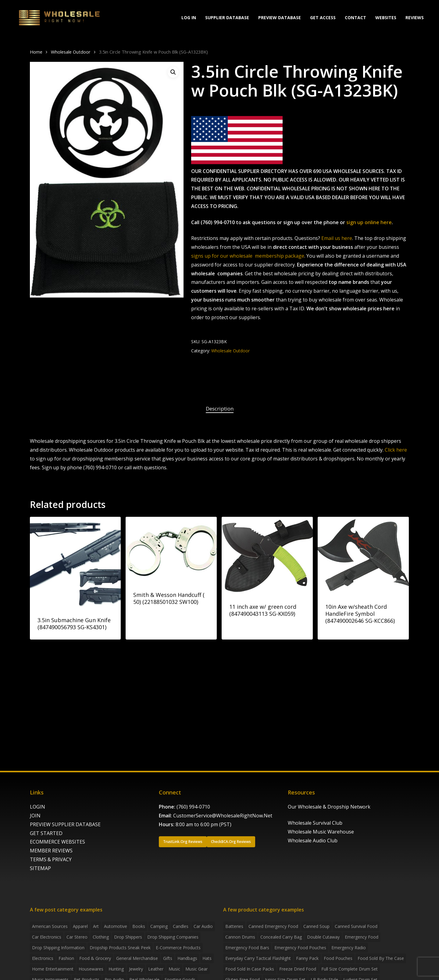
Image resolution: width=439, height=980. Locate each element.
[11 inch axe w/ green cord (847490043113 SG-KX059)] (267, 556)
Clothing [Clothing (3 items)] (101, 937)
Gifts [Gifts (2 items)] (168, 958)
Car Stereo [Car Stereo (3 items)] (77, 937)
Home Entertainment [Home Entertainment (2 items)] (53, 969)
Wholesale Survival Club (315, 823)
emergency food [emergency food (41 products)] (362, 937)
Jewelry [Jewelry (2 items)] (136, 969)
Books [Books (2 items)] (139, 926)
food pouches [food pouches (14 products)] (338, 958)
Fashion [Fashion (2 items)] (66, 958)
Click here (396, 450)
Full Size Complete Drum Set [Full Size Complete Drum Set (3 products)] (350, 969)
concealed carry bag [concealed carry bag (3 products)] (281, 937)
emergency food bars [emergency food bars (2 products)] (247, 948)
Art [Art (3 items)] (96, 926)
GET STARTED (46, 833)
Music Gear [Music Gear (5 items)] (196, 969)
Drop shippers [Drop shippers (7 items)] (128, 937)
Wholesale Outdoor (71, 52)
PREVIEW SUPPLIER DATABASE (65, 824)
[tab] (220, 409)
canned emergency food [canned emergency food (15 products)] (273, 926)
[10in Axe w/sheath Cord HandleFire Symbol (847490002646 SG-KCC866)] (363, 556)
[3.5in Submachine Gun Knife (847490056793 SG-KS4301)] (75, 562)
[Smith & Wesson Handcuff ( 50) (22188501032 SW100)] (171, 550)
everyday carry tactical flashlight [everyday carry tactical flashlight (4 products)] (258, 958)
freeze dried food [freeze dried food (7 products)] (298, 969)
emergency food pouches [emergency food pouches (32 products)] (300, 948)
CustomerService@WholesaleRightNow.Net (223, 816)
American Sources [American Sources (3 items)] (50, 926)
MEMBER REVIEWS (51, 851)
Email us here (337, 238)
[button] (173, 72)
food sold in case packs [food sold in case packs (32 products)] (250, 969)
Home (36, 52)
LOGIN (37, 807)
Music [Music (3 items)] (174, 969)
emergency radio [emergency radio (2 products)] (349, 948)
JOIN (35, 816)
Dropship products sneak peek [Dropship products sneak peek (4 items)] (120, 948)
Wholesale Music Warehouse (321, 832)
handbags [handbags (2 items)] (187, 958)
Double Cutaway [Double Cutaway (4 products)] (323, 937)
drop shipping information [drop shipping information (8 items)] (58, 948)
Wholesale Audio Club (313, 841)
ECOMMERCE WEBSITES (57, 842)
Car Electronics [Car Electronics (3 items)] (47, 937)
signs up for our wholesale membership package (248, 256)
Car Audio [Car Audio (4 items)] (203, 926)
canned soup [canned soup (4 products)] (316, 926)
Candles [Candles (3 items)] (181, 926)
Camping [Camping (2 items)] (159, 926)
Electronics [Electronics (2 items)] (43, 958)
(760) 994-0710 (193, 807)
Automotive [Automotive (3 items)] (116, 926)
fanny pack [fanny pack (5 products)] (307, 958)
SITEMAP (40, 868)
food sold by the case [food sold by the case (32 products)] (381, 958)
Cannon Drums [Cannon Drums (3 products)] (240, 937)
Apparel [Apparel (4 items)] (80, 926)
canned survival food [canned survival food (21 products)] (356, 926)
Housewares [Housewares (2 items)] (91, 969)
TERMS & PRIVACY (51, 859)
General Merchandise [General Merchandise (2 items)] (137, 958)
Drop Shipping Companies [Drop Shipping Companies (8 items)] (173, 937)
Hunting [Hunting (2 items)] (116, 969)
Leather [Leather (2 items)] (156, 969)
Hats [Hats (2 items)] (207, 958)
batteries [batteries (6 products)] (234, 926)
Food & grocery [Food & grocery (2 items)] (95, 958)
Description (220, 409)
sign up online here (369, 222)
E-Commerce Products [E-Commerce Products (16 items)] (178, 948)
